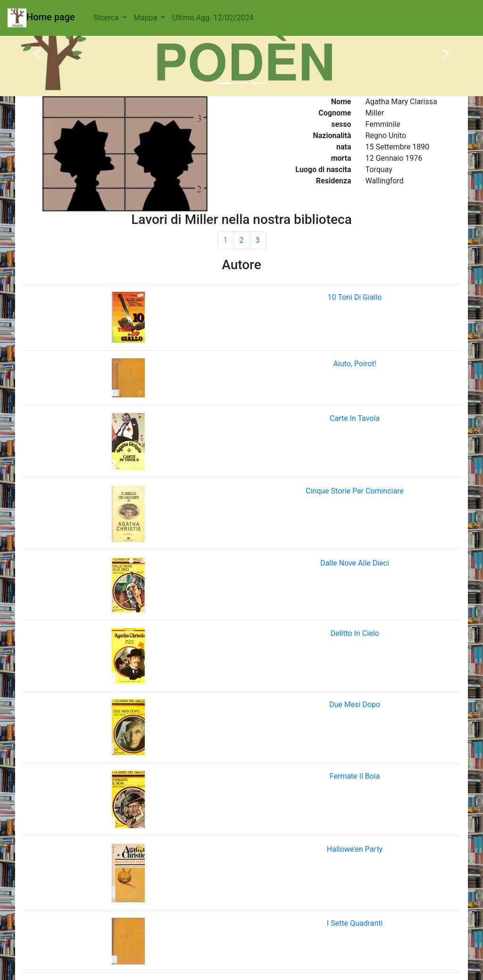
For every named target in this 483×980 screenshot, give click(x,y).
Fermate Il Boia (355, 776)
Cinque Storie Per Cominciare (355, 491)
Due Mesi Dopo (355, 704)
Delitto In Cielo (354, 633)
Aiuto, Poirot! (354, 364)
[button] (36, 54)
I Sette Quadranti (355, 923)
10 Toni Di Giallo (355, 297)
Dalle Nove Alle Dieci (355, 563)
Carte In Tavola (355, 418)
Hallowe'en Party (355, 849)
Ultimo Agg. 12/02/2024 (213, 18)
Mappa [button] (146, 18)
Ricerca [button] (107, 18)
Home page (41, 18)
